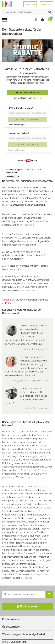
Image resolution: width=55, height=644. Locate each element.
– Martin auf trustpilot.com (35, 408)
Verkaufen (30, 4)
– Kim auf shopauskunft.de (35, 349)
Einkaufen (46, 4)
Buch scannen (28, 607)
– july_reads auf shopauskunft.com (31, 380)
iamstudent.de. (27, 225)
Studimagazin (37, 574)
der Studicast (28, 578)
